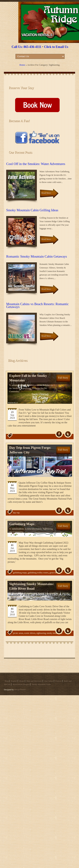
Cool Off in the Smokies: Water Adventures (36, 164)
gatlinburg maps (20, 573)
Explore (14, 681)
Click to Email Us (56, 47)
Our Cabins (49, 681)
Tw (68, 434)
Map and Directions (34, 681)
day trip (16, 513)
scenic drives (30, 633)
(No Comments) (26, 460)
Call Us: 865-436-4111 (26, 47)
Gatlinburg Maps (22, 524)
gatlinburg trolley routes (38, 573)
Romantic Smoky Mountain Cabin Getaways (37, 256)
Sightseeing (26, 388)
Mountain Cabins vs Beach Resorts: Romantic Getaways (37, 305)
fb (59, 434)
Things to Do (37, 388)
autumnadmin (18, 385)
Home (22, 65)
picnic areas (18, 633)
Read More (46, 193)
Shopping (47, 457)
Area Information (34, 385)
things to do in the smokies (24, 640)
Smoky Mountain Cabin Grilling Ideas (32, 210)
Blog (7, 681)
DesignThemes (20, 690)
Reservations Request (21, 684)
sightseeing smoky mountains (49, 633)
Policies (59, 681)
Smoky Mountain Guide (41, 684)
